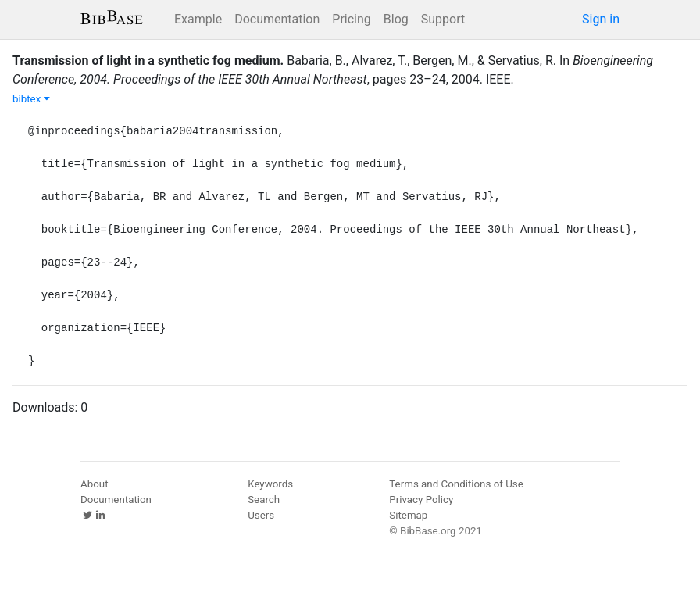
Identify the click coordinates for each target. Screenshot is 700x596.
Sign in (601, 19)
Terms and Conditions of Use (456, 484)
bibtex (31, 99)
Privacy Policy (421, 500)
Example (198, 19)
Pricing (352, 19)
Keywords (270, 484)
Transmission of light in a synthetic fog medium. (148, 61)
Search (264, 500)
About (95, 484)
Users (261, 515)
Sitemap (408, 515)
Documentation (277, 19)
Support (443, 19)
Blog (396, 19)
